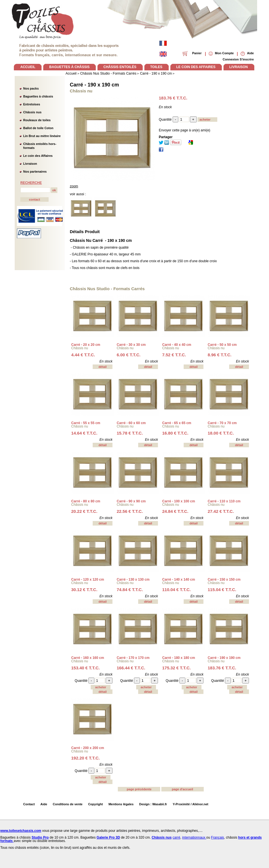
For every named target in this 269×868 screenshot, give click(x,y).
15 (130, 433)
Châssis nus (32, 112)
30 (84, 590)
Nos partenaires (35, 172)
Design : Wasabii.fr (153, 804)
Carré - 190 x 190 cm (94, 85)
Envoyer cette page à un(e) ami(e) (185, 130)
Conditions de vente (68, 804)
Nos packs (31, 88)
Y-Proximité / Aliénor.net (190, 804)
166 (131, 668)
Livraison (30, 164)
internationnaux (194, 837)
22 (130, 511)
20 (84, 511)
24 (175, 511)
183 (222, 668)
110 (176, 590)
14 (84, 433)
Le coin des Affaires (38, 156)
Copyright (96, 804)
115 (222, 590)
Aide (44, 804)
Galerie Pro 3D (108, 837)
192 (85, 758)
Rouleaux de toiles (37, 120)
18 (221, 433)
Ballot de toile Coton (38, 128)
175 (176, 668)
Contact (29, 804)
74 (130, 590)
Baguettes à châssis (38, 96)
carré (176, 837)
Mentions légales (121, 804)
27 (221, 511)
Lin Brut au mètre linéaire (42, 136)
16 (175, 433)
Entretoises (32, 104)
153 (85, 668)
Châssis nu (80, 348)
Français (218, 837)
